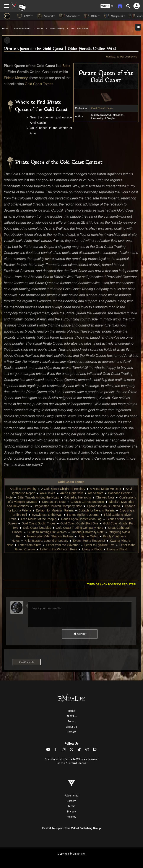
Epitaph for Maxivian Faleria (55, 510)
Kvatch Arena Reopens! (89, 541)
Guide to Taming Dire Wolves (47, 532)
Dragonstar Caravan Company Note (58, 506)
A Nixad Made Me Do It (106, 489)
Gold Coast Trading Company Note (80, 528)
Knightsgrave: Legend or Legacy (46, 541)
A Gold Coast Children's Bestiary (63, 489)
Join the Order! (88, 536)
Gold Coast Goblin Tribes (39, 523)
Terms (72, 806)
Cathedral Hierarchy (78, 497)
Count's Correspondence (87, 502)
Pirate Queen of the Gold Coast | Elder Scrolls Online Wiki (60, 49)
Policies (71, 817)
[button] (107, 6)
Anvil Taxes (48, 493)
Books (40, 29)
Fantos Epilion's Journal (83, 515)
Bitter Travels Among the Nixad (38, 497)
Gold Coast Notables (37, 528)
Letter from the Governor (63, 545)
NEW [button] (25, 16)
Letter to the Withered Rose (59, 549)
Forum (72, 721)
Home (5, 29)
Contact (71, 732)
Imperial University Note (88, 532)
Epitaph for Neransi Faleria (97, 510)
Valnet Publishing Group (86, 828)
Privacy (71, 812)
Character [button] (70, 16)
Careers (71, 801)
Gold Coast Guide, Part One (79, 523)
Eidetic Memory (57, 29)
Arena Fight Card (72, 493)
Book (66, 66)
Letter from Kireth (30, 545)
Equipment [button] (115, 16)
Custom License (76, 763)
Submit (80, 634)
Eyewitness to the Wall (47, 515)
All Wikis (72, 716)
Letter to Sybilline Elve (100, 545)
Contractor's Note (54, 502)
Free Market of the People (39, 519)
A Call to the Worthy (23, 489)
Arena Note (96, 493)
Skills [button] (92, 16)
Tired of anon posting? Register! (112, 585)
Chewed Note (105, 497)
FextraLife (49, 828)
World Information (23, 29)
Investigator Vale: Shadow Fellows (50, 536)
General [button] (46, 16)
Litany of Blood (92, 549)
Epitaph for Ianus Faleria (103, 506)
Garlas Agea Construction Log (81, 519)
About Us (71, 727)
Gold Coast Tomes (80, 29)
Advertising (72, 796)
